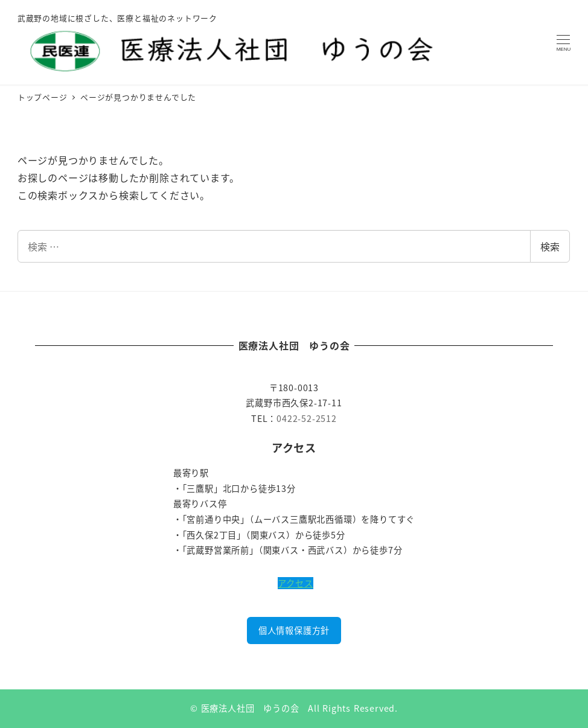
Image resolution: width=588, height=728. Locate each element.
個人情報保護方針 (294, 630)
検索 (550, 246)
